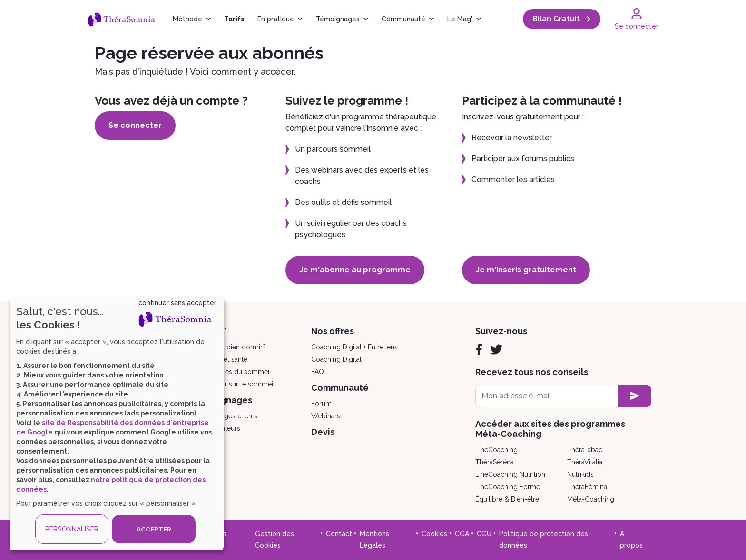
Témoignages (338, 19)
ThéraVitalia (585, 462)
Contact (339, 534)
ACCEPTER (154, 529)
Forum (321, 404)
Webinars (326, 416)
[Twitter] (496, 349)
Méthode (187, 19)
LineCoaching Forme (508, 487)
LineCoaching (496, 450)
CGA (462, 534)
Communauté (403, 19)
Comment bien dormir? (230, 347)
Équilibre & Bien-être (507, 499)
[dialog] (117, 424)
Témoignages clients (226, 416)
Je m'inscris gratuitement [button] (529, 270)
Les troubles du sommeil (232, 372)
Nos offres (333, 331)
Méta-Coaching (591, 499)
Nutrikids (580, 474)
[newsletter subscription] (635, 396)
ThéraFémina (587, 487)
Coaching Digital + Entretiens (354, 347)
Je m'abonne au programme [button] (358, 270)
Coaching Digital (336, 359)
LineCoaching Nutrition (510, 474)
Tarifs (234, 19)
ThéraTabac (585, 450)
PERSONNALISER (72, 529)
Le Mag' (460, 19)
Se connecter (138, 125)
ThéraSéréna (495, 462)
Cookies (434, 534)
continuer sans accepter (177, 303)
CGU (484, 534)
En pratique (276, 19)
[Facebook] (479, 349)
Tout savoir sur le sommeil (234, 384)
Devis (323, 432)
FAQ (318, 372)
